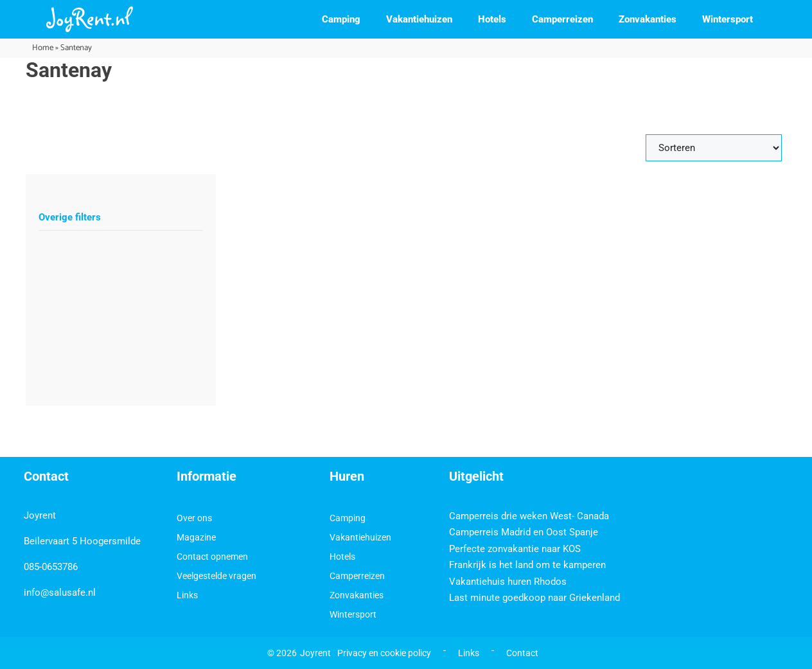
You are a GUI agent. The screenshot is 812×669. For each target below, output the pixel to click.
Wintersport (728, 19)
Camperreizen (562, 19)
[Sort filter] (714, 148)
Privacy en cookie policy (384, 653)
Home (43, 48)
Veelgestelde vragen (216, 576)
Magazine (196, 537)
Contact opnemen (212, 557)
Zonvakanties (648, 19)
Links (187, 595)
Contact (522, 653)
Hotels (492, 19)
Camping (341, 19)
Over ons (194, 518)
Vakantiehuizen (419, 19)
